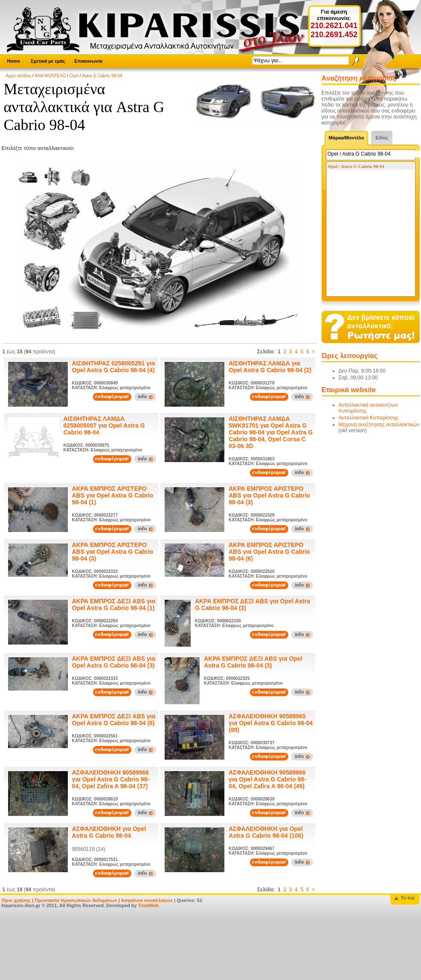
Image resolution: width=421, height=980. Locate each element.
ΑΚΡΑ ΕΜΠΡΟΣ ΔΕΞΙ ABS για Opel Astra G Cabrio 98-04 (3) (114, 662)
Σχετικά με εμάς (48, 61)
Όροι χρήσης (16, 900)
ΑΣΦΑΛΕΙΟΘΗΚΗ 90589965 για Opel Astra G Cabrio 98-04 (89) (271, 723)
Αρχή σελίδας (19, 76)
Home (14, 61)
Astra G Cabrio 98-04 (102, 76)
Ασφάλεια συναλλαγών (147, 900)
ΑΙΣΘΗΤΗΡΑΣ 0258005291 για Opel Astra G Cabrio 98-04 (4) (114, 367)
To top (408, 898)
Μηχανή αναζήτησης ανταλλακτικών (379, 425)
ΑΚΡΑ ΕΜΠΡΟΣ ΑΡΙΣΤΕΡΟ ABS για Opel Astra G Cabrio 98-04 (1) (113, 495)
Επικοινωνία (88, 61)
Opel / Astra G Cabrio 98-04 (356, 166)
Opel (74, 76)
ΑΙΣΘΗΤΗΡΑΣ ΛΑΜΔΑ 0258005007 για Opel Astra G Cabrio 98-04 (104, 425)
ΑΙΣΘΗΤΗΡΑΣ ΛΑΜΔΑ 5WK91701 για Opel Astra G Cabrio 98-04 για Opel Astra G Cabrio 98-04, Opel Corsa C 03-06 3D (271, 432)
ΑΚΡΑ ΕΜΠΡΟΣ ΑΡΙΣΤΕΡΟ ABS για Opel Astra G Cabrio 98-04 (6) (269, 552)
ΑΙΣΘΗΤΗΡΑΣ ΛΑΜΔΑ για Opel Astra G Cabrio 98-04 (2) (270, 367)
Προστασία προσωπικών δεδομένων (76, 900)
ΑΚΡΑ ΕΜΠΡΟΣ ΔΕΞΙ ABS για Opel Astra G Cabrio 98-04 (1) (114, 604)
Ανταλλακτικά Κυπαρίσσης (369, 418)
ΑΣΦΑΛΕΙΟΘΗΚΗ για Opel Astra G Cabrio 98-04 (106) (266, 832)
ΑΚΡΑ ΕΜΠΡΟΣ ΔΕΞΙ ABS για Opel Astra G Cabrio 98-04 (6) (114, 720)
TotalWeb (148, 905)
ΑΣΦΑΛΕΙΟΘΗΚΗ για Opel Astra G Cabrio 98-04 (109, 832)
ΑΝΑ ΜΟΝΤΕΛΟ (50, 76)
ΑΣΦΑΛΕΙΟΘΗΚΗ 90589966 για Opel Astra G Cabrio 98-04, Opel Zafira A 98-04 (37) (111, 779)
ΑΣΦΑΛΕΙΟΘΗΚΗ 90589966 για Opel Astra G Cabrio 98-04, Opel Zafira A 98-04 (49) (267, 779)
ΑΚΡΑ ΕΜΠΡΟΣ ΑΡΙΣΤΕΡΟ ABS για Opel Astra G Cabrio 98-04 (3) (269, 495)
